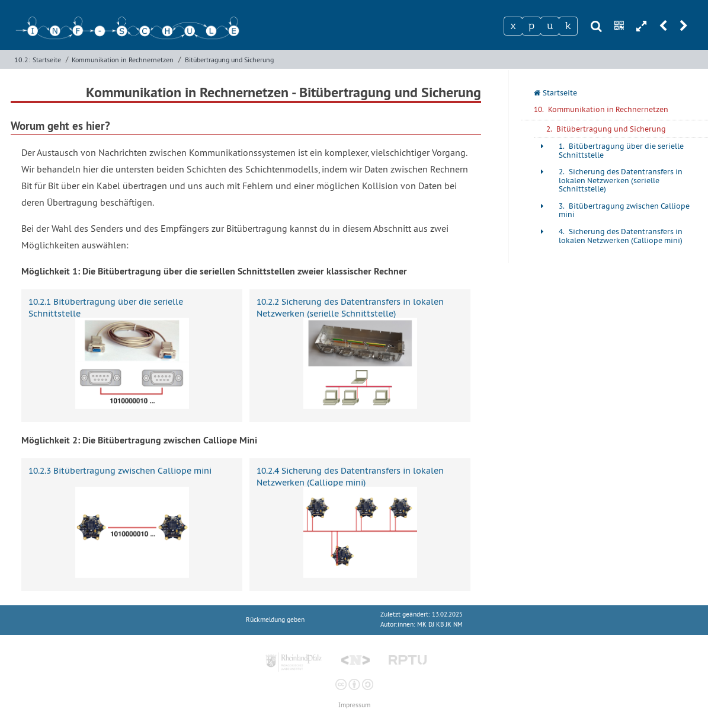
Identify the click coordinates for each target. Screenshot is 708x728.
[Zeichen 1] (513, 26)
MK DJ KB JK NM (440, 625)
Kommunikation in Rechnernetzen (123, 60)
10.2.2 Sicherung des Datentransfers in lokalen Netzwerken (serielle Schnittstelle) (350, 307)
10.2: (22, 60)
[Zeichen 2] (531, 26)
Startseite (47, 60)
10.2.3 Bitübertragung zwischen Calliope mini (120, 471)
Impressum (354, 705)
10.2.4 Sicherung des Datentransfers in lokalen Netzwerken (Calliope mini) (350, 476)
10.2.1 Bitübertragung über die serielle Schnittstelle (106, 307)
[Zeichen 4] (568, 26)
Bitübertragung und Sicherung (229, 60)
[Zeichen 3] (550, 26)
